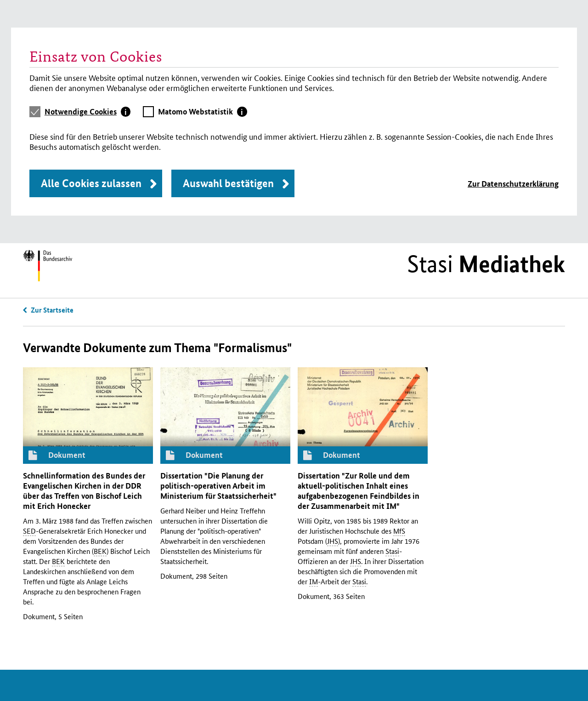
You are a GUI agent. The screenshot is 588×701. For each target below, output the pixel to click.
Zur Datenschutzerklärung (513, 184)
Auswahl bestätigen (228, 183)
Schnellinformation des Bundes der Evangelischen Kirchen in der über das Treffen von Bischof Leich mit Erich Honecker (84, 491)
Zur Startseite (52, 310)
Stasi (486, 264)
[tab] (88, 112)
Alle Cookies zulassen (91, 183)
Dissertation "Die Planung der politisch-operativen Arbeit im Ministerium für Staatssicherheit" (218, 486)
